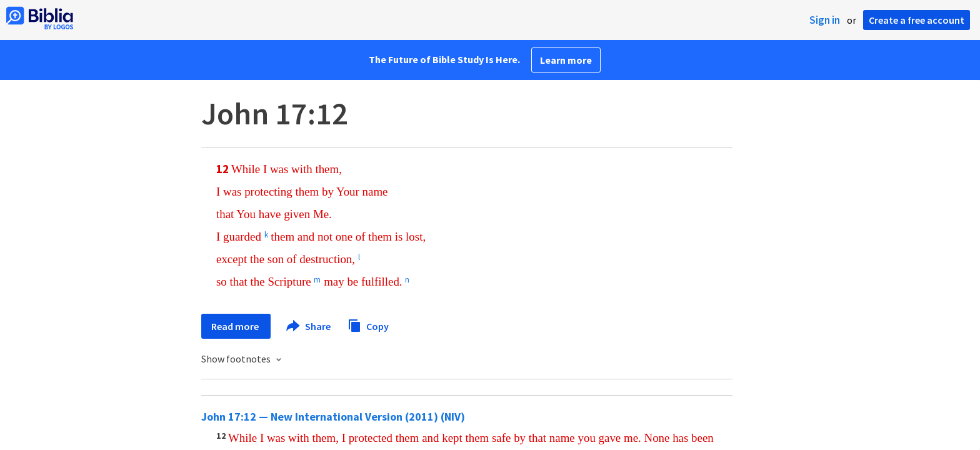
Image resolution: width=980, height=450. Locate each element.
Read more (236, 326)
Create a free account (917, 20)
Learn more (566, 60)
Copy (368, 325)
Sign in (825, 20)
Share (309, 326)
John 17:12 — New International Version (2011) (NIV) (333, 417)
